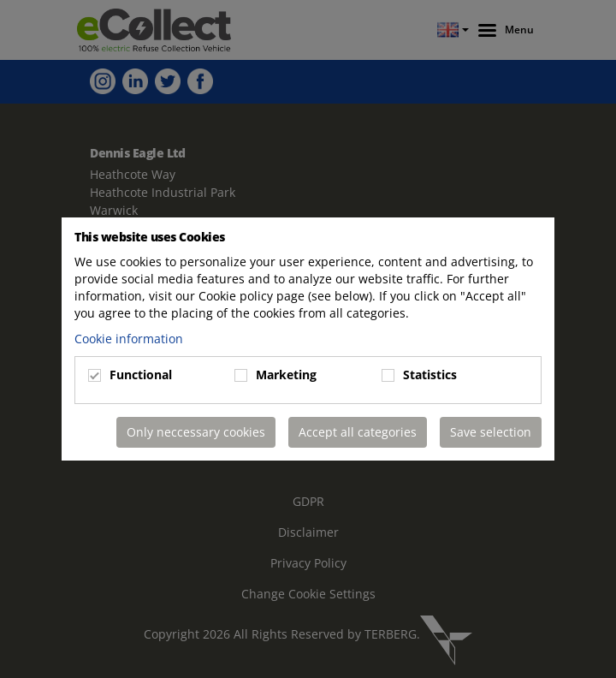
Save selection (491, 432)
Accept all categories (358, 432)
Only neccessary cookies (196, 432)
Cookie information (129, 339)
